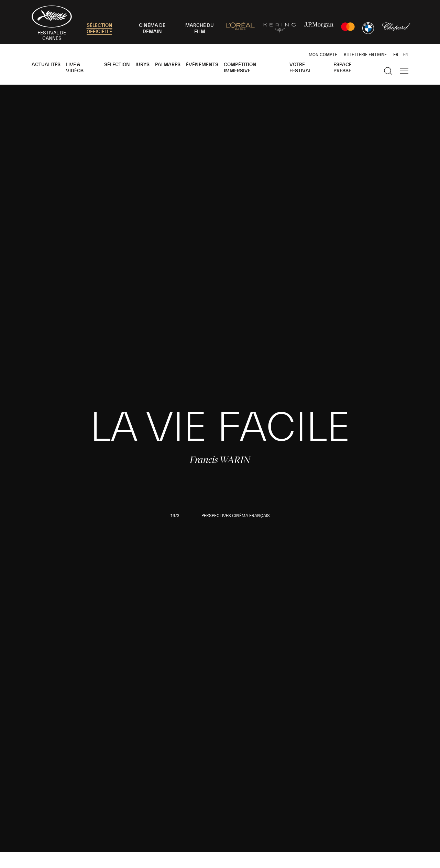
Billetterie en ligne (365, 55)
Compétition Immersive (240, 68)
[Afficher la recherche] (388, 71)
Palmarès (168, 65)
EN (406, 55)
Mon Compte (323, 55)
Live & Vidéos (75, 68)
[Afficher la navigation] (404, 71)
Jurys (142, 65)
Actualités (46, 65)
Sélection (117, 65)
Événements (202, 65)
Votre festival (300, 68)
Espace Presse (343, 68)
